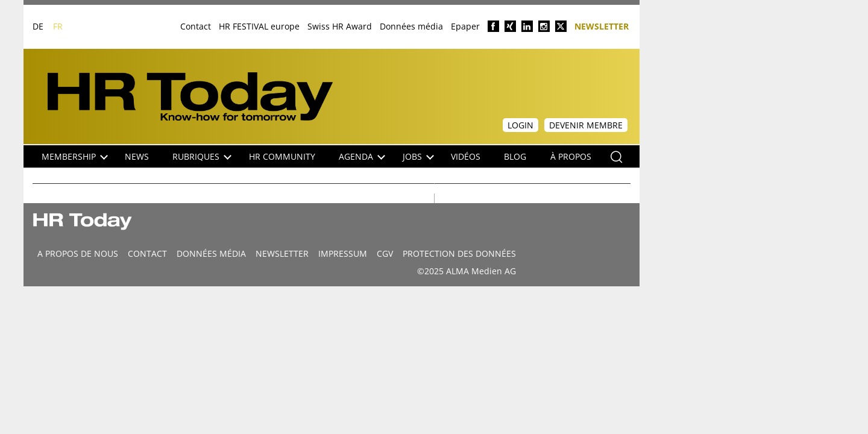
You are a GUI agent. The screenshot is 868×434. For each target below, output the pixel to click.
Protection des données (459, 253)
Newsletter (602, 26)
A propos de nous (78, 253)
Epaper (465, 26)
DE (38, 26)
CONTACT (147, 253)
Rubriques (202, 156)
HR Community (282, 156)
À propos (571, 156)
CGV (385, 253)
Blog (515, 156)
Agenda (362, 156)
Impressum (343, 253)
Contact (196, 26)
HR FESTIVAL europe (259, 26)
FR (58, 26)
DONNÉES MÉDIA (211, 253)
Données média (411, 26)
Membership (75, 156)
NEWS (137, 156)
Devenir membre (586, 125)
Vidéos (466, 156)
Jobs (418, 156)
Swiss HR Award (340, 26)
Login (520, 125)
